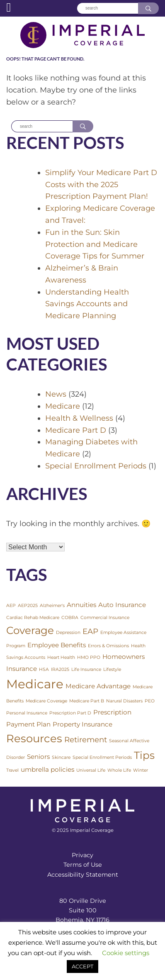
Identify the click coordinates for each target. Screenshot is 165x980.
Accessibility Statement (83, 875)
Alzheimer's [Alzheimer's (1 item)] (52, 606)
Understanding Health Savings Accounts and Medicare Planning (87, 304)
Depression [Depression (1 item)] (68, 633)
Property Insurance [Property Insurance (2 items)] (82, 724)
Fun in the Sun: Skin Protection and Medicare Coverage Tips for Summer (95, 244)
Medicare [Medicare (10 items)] (35, 684)
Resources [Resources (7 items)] (34, 738)
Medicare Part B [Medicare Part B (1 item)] (87, 701)
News (56, 394)
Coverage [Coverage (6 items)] (30, 630)
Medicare (63, 406)
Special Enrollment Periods (96, 466)
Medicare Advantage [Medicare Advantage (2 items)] (98, 686)
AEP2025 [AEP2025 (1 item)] (28, 606)
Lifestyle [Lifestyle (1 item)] (112, 669)
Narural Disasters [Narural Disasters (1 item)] (124, 701)
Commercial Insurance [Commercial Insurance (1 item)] (105, 618)
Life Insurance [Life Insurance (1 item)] (86, 669)
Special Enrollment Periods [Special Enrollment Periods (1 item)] (102, 757)
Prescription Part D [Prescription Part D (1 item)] (70, 713)
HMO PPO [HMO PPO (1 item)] (89, 657)
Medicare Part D (76, 430)
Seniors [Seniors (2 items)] (38, 757)
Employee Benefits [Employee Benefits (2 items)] (57, 645)
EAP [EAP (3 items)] (90, 631)
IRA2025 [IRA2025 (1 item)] (60, 669)
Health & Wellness (79, 418)
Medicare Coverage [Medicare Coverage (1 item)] (46, 701)
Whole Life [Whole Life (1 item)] (119, 770)
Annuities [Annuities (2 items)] (81, 605)
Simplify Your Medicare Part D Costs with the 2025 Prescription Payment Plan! (101, 185)
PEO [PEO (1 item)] (150, 701)
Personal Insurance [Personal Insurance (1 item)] (27, 713)
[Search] (107, 9)
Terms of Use (83, 865)
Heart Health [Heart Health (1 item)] (61, 657)
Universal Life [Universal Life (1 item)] (91, 770)
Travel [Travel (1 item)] (12, 770)
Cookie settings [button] (126, 953)
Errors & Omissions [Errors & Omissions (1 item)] (108, 646)
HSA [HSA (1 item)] (44, 669)
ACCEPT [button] (82, 966)
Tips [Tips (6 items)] (144, 755)
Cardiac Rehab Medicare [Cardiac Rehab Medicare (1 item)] (33, 618)
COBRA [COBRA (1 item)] (70, 618)
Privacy (82, 855)
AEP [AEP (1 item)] (11, 606)
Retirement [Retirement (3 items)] (86, 740)
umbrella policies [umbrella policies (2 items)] (47, 769)
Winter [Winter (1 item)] (141, 770)
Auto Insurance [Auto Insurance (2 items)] (122, 605)
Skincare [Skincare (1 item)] (61, 757)
